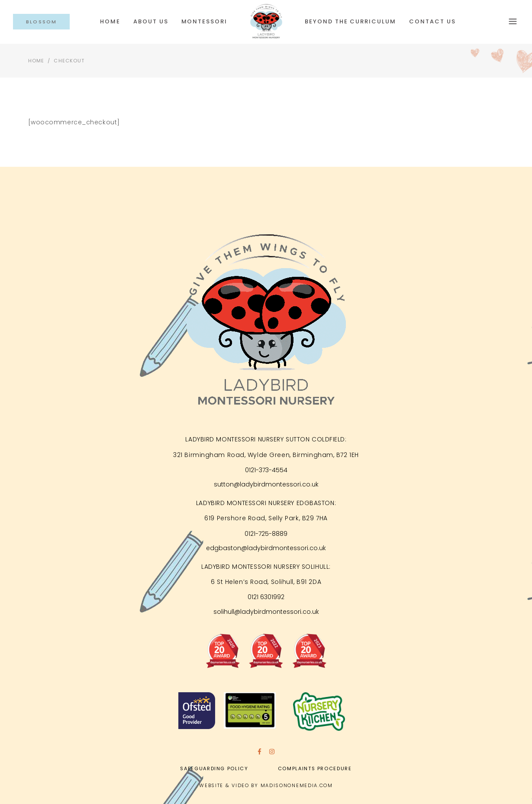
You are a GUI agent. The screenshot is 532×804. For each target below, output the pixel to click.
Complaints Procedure (315, 768)
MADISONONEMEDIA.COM (297, 785)
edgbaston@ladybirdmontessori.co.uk (266, 548)
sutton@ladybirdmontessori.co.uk (266, 484)
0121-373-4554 (266, 470)
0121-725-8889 (266, 534)
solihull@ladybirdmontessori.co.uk (266, 612)
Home (36, 61)
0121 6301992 (266, 597)
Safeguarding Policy (214, 768)
